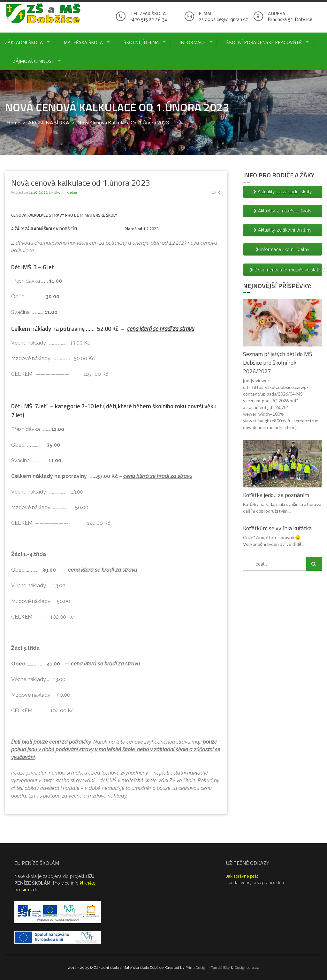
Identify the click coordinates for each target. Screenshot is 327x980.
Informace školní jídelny (283, 249)
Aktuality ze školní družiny (283, 230)
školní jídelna (66, 192)
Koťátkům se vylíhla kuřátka (277, 528)
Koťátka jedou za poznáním (276, 495)
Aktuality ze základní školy (283, 192)
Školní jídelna (141, 42)
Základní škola (24, 42)
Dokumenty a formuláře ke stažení (286, 270)
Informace (193, 42)
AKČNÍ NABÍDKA (49, 122)
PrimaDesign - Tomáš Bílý (208, 968)
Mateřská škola (83, 42)
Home (13, 122)
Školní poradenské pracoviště (264, 42)
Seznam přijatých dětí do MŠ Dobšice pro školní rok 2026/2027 (278, 363)
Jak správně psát (242, 876)
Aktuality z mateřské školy (283, 211)
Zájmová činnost (34, 61)
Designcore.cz (247, 968)
